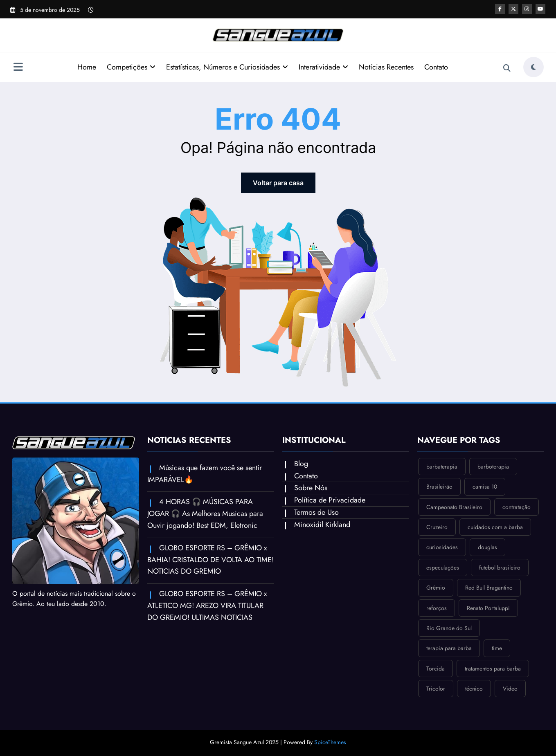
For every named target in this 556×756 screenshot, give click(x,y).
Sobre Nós (311, 488)
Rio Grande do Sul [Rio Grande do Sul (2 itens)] (449, 628)
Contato (436, 67)
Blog (301, 464)
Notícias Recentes (386, 67)
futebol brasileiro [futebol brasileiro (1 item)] (500, 568)
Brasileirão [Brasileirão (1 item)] (439, 487)
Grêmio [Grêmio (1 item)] (436, 588)
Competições (131, 67)
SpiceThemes (330, 742)
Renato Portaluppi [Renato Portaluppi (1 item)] (488, 608)
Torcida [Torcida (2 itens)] (436, 669)
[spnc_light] (533, 67)
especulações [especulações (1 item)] (443, 568)
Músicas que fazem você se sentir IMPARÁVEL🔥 (205, 474)
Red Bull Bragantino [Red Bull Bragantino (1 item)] (489, 588)
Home (87, 67)
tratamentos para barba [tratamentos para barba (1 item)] (493, 669)
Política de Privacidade (330, 500)
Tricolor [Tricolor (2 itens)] (436, 689)
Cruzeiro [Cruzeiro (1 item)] (437, 527)
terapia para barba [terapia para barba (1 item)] (449, 648)
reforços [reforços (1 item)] (437, 608)
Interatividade (323, 67)
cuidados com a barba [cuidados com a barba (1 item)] (495, 527)
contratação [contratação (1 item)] (517, 507)
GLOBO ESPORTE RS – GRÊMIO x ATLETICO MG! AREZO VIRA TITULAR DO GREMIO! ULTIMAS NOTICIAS (207, 606)
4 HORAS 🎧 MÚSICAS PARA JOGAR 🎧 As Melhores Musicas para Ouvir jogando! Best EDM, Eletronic (205, 514)
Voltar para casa (278, 183)
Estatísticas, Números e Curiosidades (227, 67)
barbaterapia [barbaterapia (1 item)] (442, 467)
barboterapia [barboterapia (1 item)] (493, 467)
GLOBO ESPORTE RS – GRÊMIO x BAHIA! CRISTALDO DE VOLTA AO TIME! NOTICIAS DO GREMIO (210, 560)
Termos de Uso (316, 512)
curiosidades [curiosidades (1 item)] (442, 547)
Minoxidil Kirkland (322, 525)
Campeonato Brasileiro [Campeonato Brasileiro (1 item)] (454, 507)
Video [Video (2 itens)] (510, 689)
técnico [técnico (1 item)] (474, 689)
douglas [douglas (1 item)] (487, 547)
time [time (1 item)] (497, 648)
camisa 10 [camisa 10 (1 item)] (485, 487)
